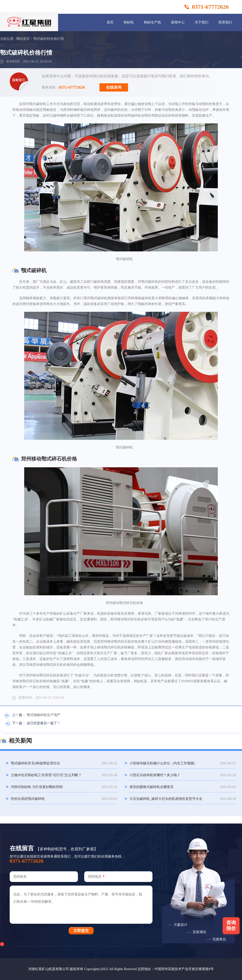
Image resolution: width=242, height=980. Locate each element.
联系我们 (225, 22)
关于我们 (202, 22)
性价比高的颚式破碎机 (28, 799)
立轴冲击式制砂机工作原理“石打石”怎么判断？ (46, 775)
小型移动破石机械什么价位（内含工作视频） (163, 763)
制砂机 (129, 22)
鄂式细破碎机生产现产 (44, 715)
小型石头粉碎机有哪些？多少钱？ (155, 775)
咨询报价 (231, 925)
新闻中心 (178, 22)
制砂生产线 (152, 22)
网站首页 (23, 39)
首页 (110, 22)
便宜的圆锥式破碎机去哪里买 (151, 787)
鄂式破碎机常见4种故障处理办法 (35, 763)
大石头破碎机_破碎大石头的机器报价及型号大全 (166, 799)
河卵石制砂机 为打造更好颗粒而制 (37, 787)
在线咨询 (114, 87)
